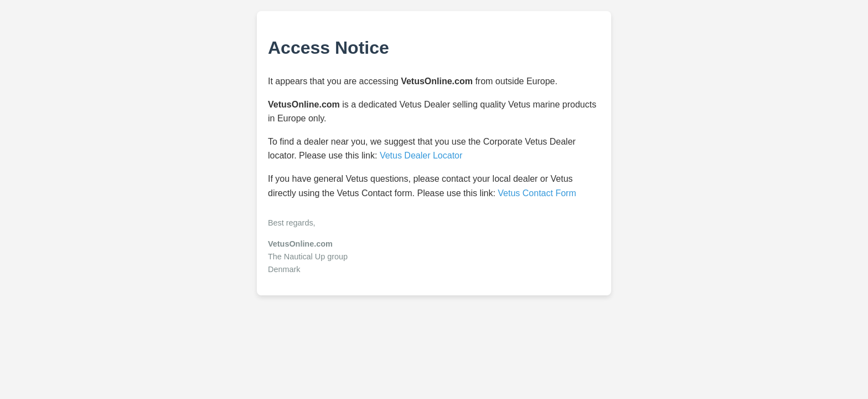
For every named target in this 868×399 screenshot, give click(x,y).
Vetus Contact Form (537, 193)
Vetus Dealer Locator (421, 155)
